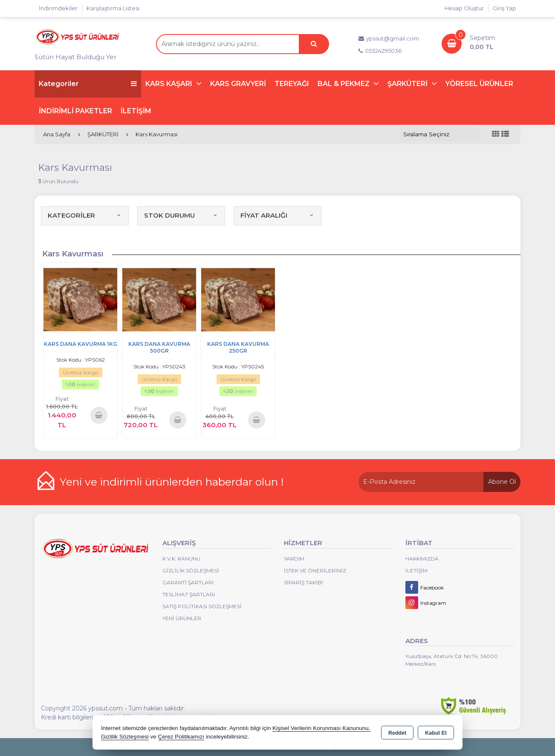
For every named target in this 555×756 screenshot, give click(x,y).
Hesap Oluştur (464, 8)
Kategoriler (88, 84)
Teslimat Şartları (189, 594)
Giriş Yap (504, 8)
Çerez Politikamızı (181, 737)
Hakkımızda (422, 559)
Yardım (294, 559)
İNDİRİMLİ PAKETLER (75, 111)
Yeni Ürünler (182, 618)
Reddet (397, 733)
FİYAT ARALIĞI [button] (277, 215)
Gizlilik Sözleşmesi (191, 571)
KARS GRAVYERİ (238, 84)
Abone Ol (502, 482)
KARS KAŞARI (170, 84)
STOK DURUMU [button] (181, 215)
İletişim (416, 571)
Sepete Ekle (99, 415)
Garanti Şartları (188, 582)
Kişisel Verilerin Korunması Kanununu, (321, 728)
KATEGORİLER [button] (85, 215)
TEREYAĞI (292, 84)
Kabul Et (436, 733)
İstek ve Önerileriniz (315, 571)
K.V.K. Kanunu (181, 559)
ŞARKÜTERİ (408, 84)
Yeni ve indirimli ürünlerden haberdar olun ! (172, 482)
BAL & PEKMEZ (344, 84)
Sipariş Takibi (304, 582)
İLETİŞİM (136, 111)
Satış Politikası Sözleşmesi (202, 606)
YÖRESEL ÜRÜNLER (479, 84)
